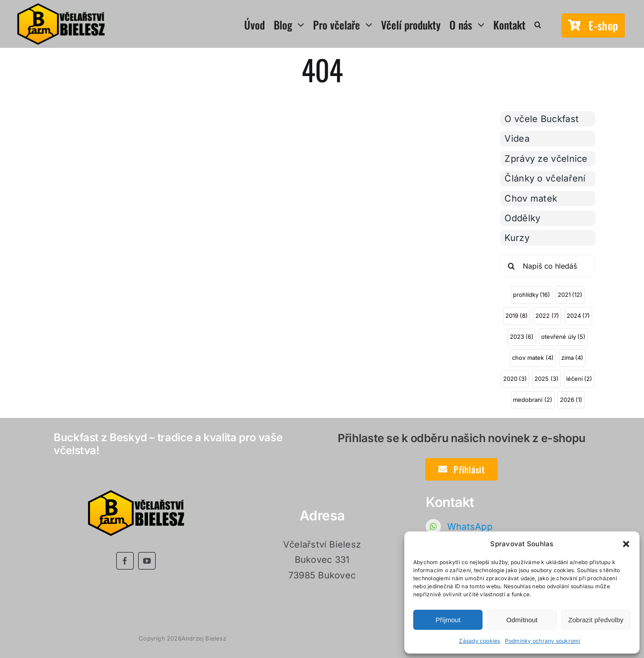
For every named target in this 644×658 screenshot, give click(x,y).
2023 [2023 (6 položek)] (522, 337)
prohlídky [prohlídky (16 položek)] (532, 295)
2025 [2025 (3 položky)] (546, 379)
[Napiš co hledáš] (547, 266)
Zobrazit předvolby (596, 620)
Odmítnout (522, 620)
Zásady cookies (479, 641)
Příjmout (448, 620)
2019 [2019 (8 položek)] (517, 316)
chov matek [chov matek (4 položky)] (533, 358)
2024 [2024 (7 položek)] (578, 316)
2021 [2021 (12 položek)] (570, 295)
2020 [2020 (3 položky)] (515, 379)
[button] (626, 544)
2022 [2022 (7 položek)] (547, 316)
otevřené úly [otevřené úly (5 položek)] (563, 337)
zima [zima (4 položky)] (572, 358)
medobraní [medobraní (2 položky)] (532, 400)
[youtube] (147, 561)
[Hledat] (511, 266)
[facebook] (125, 561)
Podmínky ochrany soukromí (543, 641)
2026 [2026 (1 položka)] (571, 400)
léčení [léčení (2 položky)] (579, 379)
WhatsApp (470, 527)
